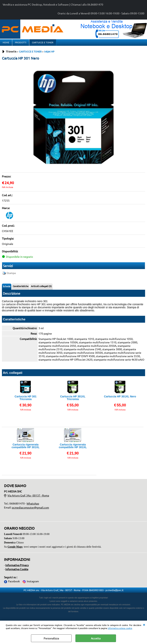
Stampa (11, 275)
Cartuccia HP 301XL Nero (120, 399)
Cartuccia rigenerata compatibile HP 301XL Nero (25, 448)
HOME (6, 43)
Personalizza (51, 638)
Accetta (96, 638)
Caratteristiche (21, 288)
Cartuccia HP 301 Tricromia (25, 400)
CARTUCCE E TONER (42, 43)
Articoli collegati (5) (41, 288)
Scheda (7, 289)
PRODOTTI (20, 43)
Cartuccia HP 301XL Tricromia (73, 400)
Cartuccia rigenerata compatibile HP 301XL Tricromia (73, 448)
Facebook (14, 583)
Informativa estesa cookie (120, 628)
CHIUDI (144, 624)
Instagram (33, 583)
